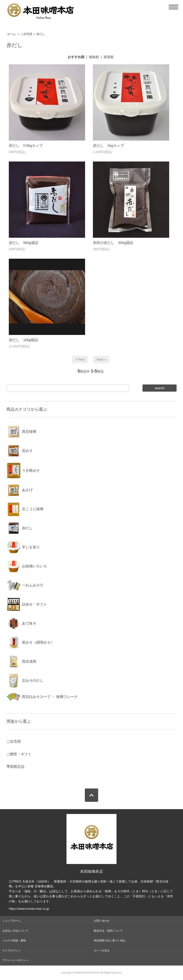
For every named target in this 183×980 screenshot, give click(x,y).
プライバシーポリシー (15, 960)
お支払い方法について (15, 931)
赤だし (41, 34)
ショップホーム (12, 921)
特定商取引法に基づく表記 (110, 940)
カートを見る (102, 950)
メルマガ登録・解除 (14, 940)
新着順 (109, 57)
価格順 (94, 57)
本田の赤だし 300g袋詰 (113, 243)
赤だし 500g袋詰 (23, 243)
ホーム (11, 34)
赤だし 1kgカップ (108, 145)
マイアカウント (12, 950)
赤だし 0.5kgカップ (26, 145)
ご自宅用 (26, 34)
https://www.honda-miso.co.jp (29, 909)
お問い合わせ (102, 921)
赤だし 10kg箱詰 (23, 340)
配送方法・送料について (108, 931)
